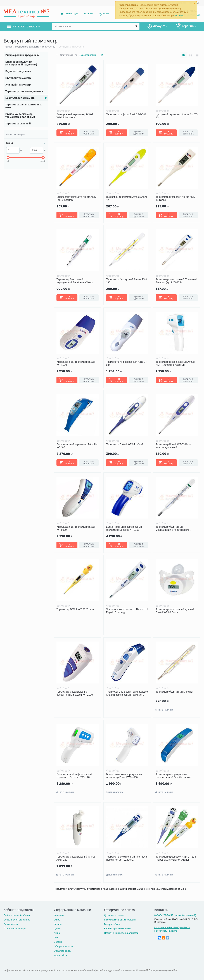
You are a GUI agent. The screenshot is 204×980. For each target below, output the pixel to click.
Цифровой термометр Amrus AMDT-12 (127, 198)
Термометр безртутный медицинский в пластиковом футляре (172, 528)
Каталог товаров (25, 26)
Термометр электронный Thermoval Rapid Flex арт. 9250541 (127, 858)
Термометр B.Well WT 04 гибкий (125, 444)
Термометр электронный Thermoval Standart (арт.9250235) (176, 281)
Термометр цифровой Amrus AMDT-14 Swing (176, 198)
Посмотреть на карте (166, 931)
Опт (56, 937)
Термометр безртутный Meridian (174, 692)
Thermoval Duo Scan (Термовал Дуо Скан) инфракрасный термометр (127, 693)
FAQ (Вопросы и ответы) (117, 928)
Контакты (59, 915)
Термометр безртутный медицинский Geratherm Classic (75, 281)
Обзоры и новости (64, 946)
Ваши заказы (11, 924)
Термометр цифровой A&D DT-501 (126, 114)
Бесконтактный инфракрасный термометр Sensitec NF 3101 (124, 528)
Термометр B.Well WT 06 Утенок (75, 609)
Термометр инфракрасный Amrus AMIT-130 (76, 858)
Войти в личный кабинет (17, 915)
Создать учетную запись (17, 920)
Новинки (89, 14)
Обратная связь (62, 951)
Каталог (58, 924)
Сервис (58, 942)
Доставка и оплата (114, 915)
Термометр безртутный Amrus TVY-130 (127, 281)
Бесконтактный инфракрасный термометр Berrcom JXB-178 (74, 776)
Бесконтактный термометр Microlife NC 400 (77, 446)
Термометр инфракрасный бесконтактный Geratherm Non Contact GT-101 (173, 776)
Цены (57, 928)
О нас (57, 920)
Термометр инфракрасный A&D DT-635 (127, 363)
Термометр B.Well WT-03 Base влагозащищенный (173, 446)
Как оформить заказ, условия (120, 920)
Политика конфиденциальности (121, 933)
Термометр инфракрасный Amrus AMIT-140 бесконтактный (175, 363)
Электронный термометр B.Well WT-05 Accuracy (75, 116)
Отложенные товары (15, 928)
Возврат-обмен (112, 924)
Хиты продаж (71, 14)
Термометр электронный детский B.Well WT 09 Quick (175, 611)
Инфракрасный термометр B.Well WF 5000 (76, 528)
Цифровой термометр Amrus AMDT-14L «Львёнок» (77, 198)
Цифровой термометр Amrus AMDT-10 (177, 116)
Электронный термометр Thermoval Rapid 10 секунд (127, 611)
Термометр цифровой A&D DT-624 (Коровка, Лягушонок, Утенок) (176, 858)
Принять (180, 16)
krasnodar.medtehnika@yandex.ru (172, 927)
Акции (106, 14)
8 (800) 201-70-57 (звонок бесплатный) (175, 915)
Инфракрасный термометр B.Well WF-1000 (76, 363)
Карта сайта (60, 955)
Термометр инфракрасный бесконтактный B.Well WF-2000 (75, 693)
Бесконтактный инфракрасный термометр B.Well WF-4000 (124, 776)
